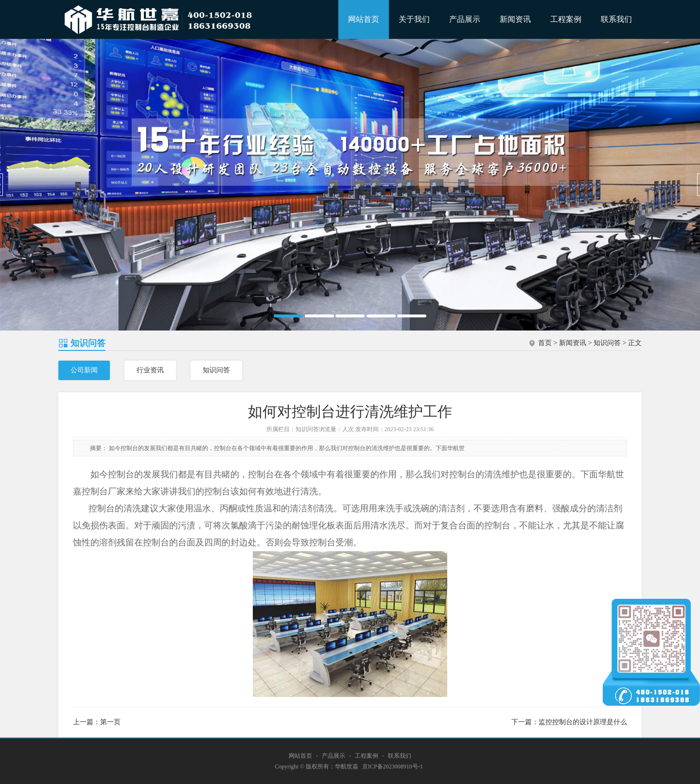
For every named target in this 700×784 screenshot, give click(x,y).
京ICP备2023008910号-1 (393, 767)
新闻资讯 (515, 19)
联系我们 (616, 19)
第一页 (110, 722)
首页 (545, 343)
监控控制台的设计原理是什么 (583, 722)
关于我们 (414, 19)
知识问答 (607, 343)
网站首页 (364, 19)
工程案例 (566, 19)
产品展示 (465, 19)
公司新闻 (84, 370)
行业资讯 (150, 370)
